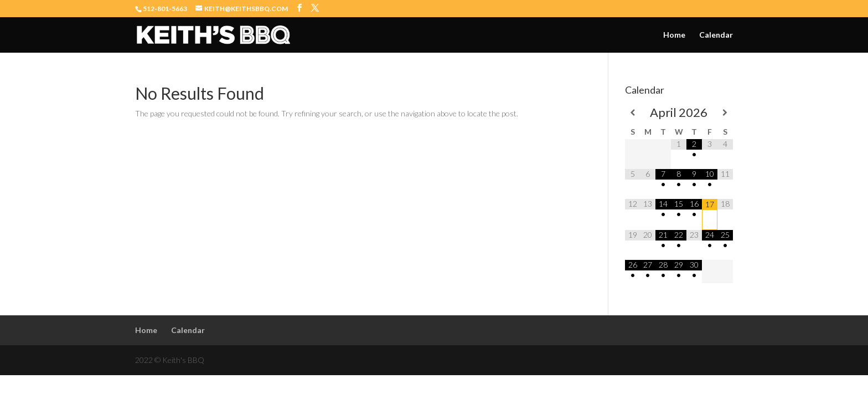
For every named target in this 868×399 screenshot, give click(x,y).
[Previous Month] (633, 112)
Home (674, 35)
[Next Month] (725, 112)
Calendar (716, 35)
